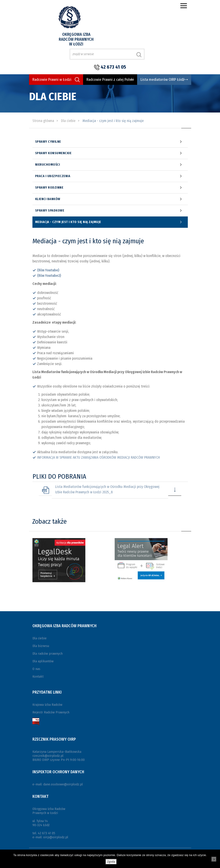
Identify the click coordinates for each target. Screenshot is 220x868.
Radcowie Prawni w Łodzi (52, 80)
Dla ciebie (40, 638)
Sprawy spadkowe (50, 211)
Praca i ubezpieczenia (53, 176)
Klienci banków (48, 199)
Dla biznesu (41, 646)
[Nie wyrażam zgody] (214, 859)
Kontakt (38, 676)
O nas (36, 669)
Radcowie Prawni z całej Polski (110, 80)
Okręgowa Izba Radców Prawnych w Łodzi (76, 39)
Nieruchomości (48, 165)
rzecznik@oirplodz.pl (48, 756)
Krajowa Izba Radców (47, 705)
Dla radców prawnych (48, 654)
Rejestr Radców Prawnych (51, 712)
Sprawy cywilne (48, 142)
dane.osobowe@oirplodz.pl (63, 784)
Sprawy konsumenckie (53, 153)
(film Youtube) (48, 270)
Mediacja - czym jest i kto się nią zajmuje (68, 222)
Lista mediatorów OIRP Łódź (162, 80)
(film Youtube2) (49, 276)
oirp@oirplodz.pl (56, 837)
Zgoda (111, 862)
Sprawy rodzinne (49, 188)
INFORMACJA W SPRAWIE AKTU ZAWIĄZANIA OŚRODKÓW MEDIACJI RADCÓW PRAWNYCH (99, 457)
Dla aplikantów (43, 661)
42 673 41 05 (113, 67)
